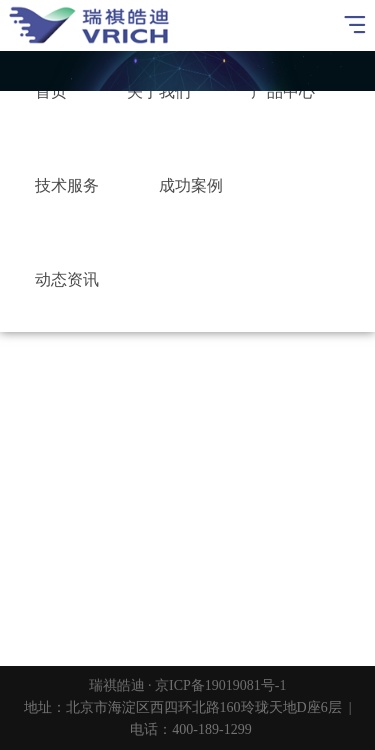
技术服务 (67, 185)
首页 (51, 91)
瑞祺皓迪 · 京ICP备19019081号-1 (188, 685)
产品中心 (283, 91)
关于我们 (159, 91)
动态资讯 (67, 279)
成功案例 (191, 185)
